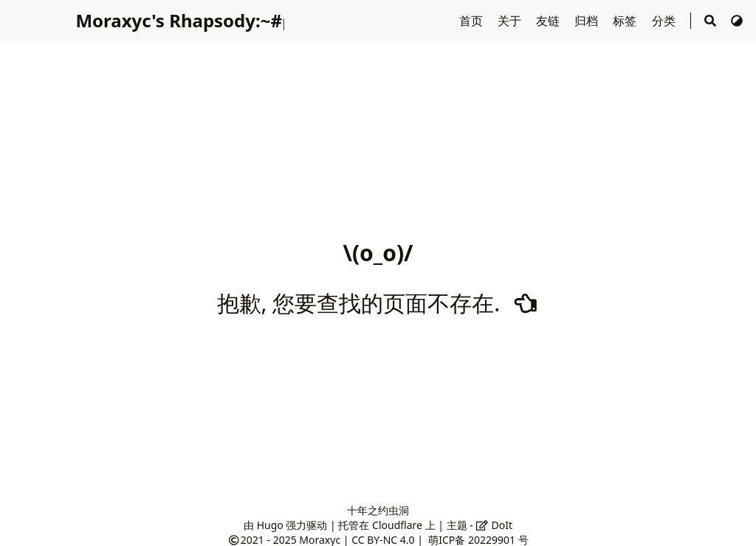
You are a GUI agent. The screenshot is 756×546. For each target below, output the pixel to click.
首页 (472, 21)
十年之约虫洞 (378, 510)
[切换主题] (737, 21)
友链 (549, 21)
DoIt (494, 525)
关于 (511, 21)
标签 (626, 21)
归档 (588, 21)
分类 (665, 21)
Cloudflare (397, 525)
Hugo (270, 525)
